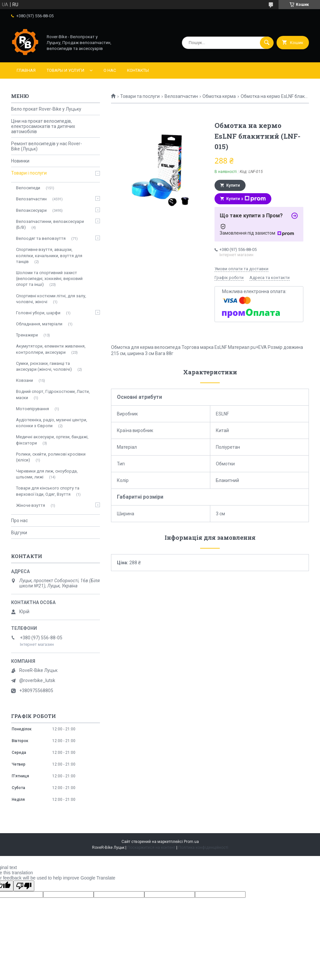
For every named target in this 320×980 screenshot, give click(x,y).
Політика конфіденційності (203, 848)
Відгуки (19, 533)
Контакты (138, 70)
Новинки (20, 161)
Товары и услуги (65, 70)
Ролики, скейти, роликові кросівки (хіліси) (51, 457)
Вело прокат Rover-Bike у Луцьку (46, 109)
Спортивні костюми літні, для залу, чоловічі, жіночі (51, 299)
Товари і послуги (29, 173)
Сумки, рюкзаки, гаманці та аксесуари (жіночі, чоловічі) (44, 366)
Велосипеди (28, 188)
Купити (233, 185)
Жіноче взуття (31, 505)
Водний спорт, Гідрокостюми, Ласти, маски (53, 394)
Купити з (246, 199)
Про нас (19, 521)
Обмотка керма (219, 96)
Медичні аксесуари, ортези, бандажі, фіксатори (52, 440)
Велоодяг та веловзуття (41, 238)
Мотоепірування (32, 409)
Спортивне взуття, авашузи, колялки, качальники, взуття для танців (49, 255)
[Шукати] (267, 43)
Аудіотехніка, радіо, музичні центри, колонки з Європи (52, 423)
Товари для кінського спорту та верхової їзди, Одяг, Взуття (48, 491)
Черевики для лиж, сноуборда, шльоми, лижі (47, 474)
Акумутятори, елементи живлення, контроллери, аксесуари (51, 349)
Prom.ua (191, 842)
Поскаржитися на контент (151, 848)
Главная (26, 70)
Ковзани (24, 380)
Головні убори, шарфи (38, 313)
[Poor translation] (24, 886)
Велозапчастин (181, 96)
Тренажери (27, 335)
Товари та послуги (140, 96)
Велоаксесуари (31, 210)
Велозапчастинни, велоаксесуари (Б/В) (50, 224)
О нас (110, 70)
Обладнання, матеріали (39, 324)
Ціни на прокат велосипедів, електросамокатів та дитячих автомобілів (43, 126)
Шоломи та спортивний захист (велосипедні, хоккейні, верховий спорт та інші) (49, 279)
